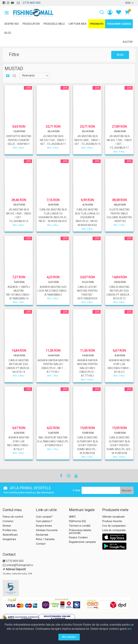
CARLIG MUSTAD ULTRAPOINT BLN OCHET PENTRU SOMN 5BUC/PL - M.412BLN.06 (87, 445)
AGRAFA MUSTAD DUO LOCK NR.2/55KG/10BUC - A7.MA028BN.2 (53, 291)
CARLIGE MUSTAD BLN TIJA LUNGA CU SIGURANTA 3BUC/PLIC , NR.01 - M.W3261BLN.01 (53, 215)
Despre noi (12, 24)
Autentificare (10, 535)
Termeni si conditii (80, 526)
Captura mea (77, 24)
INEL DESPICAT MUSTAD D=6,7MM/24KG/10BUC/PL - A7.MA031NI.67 (53, 441)
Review (7, 526)
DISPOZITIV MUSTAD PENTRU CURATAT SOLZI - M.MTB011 (19, 140)
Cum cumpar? (44, 517)
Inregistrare (9, 539)
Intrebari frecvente (47, 530)
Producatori (31, 24)
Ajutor (128, 42)
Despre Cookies (78, 537)
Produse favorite (112, 521)
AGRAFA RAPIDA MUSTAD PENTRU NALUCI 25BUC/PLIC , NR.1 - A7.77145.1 (53, 366)
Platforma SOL (78, 521)
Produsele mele (54, 24)
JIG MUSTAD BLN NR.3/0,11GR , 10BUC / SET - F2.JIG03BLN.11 (53, 140)
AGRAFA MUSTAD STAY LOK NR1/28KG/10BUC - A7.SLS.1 (19, 443)
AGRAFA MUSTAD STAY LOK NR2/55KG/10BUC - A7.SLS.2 (119, 366)
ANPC (73, 517)
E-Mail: (77, 490)
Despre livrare (44, 526)
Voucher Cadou (119, 24)
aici (130, 629)
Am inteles (69, 637)
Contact (41, 544)
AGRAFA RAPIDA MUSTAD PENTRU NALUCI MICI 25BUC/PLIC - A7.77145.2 (87, 368)
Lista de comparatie (114, 530)
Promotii (97, 24)
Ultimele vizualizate (113, 517)
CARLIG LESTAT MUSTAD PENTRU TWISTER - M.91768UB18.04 (87, 293)
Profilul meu (10, 530)
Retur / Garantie (45, 539)
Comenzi (8, 521)
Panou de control (13, 517)
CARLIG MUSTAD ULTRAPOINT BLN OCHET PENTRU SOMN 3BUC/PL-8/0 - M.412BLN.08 (119, 445)
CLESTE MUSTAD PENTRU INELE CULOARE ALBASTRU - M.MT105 (119, 215)
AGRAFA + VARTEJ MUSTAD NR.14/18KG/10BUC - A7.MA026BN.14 (19, 293)
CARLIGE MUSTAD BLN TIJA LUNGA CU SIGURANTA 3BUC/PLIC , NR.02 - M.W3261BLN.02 (87, 217)
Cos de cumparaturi (114, 526)
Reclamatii (42, 535)
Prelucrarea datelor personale (80, 532)
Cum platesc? (44, 521)
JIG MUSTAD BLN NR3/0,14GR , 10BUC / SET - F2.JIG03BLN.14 (87, 140)
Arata (120, 55)
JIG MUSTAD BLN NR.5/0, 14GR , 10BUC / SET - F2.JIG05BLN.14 (19, 215)
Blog (8, 33)
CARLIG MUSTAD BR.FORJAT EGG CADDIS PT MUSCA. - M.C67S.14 (19, 366)
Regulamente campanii (82, 542)
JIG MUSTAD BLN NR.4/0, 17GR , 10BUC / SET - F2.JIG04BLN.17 (119, 142)
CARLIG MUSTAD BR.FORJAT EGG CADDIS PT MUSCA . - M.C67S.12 (119, 293)
